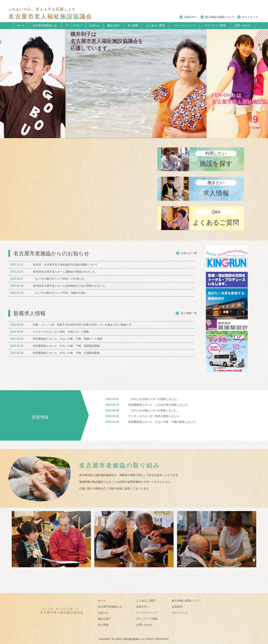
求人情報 (133, 25)
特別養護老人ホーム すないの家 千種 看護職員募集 (66, 346)
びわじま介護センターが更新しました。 (154, 399)
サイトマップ (250, 17)
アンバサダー (74, 25)
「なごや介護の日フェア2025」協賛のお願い (60, 293)
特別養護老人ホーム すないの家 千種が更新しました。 (163, 422)
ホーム (21, 25)
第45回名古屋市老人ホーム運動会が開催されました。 (65, 272)
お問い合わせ (242, 25)
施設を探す (114, 25)
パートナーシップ (184, 25)
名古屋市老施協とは (45, 25)
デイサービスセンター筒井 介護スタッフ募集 (61, 332)
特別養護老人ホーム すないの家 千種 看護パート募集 (68, 339)
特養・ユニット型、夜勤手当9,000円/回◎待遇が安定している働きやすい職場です (82, 325)
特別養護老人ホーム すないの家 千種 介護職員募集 (66, 353)
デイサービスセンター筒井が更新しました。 (155, 416)
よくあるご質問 (155, 25)
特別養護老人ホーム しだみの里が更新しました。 (159, 405)
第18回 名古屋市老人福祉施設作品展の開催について (65, 265)
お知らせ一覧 (189, 253)
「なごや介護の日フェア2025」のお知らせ (59, 279)
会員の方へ (191, 17)
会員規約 (177, 607)
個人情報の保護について (220, 17)
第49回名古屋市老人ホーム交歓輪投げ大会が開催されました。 (71, 286)
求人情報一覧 (189, 313)
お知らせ (94, 25)
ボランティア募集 (215, 25)
